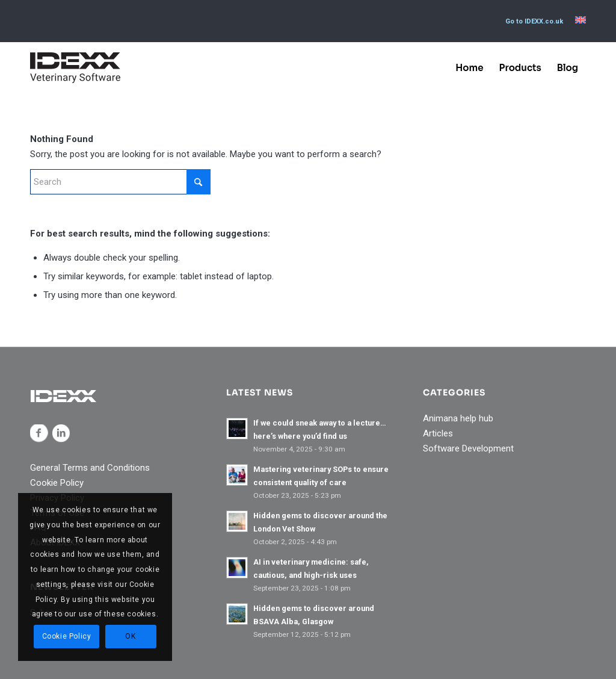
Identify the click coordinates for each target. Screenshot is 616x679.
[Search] (120, 182)
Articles (438, 433)
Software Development (468, 448)
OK (130, 636)
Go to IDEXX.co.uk (534, 21)
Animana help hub (458, 418)
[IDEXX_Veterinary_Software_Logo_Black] (75, 68)
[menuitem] (534, 22)
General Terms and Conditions (90, 468)
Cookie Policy (57, 483)
